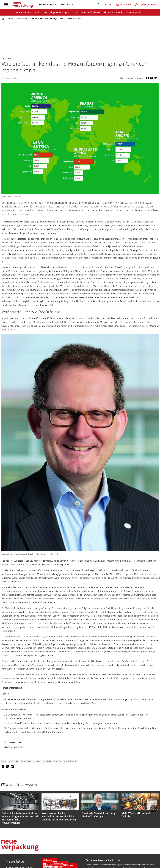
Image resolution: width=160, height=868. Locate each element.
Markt (37, 12)
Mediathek (66, 5)
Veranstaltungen (47, 5)
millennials (27, 761)
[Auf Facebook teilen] (148, 78)
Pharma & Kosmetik (113, 12)
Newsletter (126, 5)
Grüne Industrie (23, 12)
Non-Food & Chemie (91, 12)
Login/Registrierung (148, 5)
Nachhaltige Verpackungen (56, 12)
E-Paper (108, 5)
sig (4, 761)
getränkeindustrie (54, 761)
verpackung (71, 761)
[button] (153, 809)
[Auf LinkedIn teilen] (156, 78)
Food (75, 12)
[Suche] (98, 5)
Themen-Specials (134, 12)
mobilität (13, 761)
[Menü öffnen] (6, 5)
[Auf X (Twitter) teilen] (152, 78)
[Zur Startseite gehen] (23, 5)
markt (38, 761)
